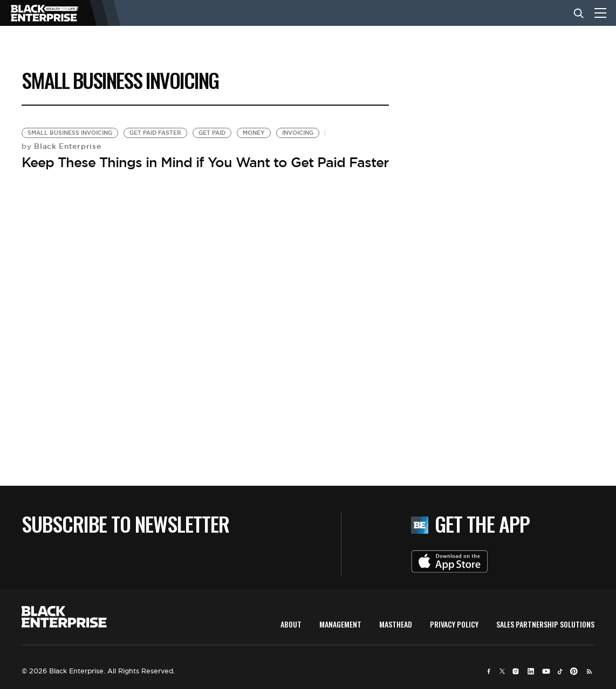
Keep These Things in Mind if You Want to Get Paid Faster (205, 162)
